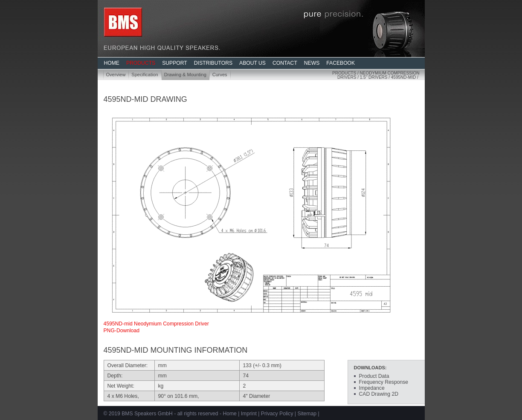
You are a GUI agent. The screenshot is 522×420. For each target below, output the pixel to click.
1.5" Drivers (374, 77)
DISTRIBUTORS (213, 63)
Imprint (249, 414)
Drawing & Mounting (185, 75)
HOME (112, 63)
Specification (145, 75)
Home (229, 414)
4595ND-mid (403, 77)
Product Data (374, 376)
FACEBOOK (341, 63)
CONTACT (285, 63)
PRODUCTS (141, 63)
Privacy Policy (277, 414)
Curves (220, 75)
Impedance (372, 388)
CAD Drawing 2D (379, 394)
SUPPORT (175, 63)
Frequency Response (384, 382)
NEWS (312, 63)
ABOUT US (252, 63)
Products (344, 73)
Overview (116, 75)
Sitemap (307, 414)
